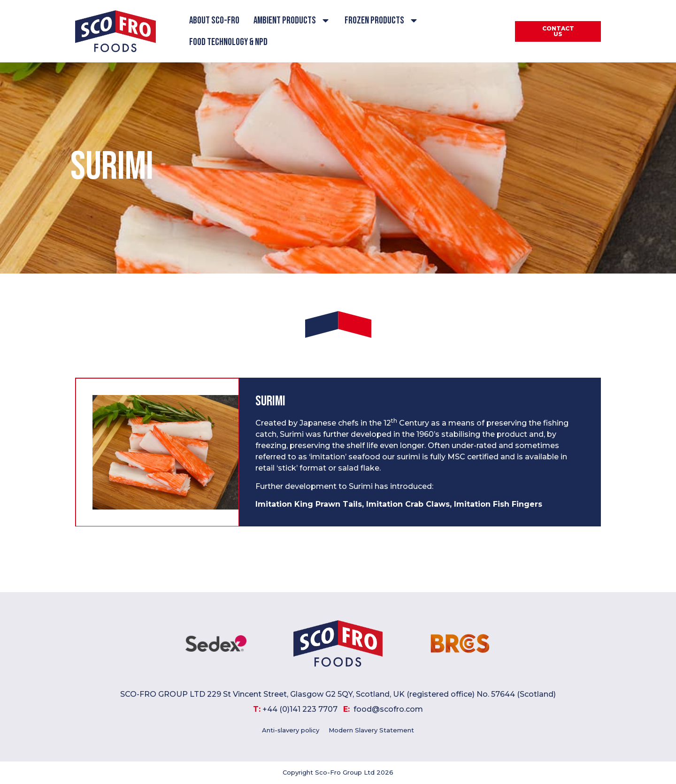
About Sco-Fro (214, 20)
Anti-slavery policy (291, 731)
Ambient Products (292, 20)
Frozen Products (382, 20)
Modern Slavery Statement (371, 731)
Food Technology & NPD (228, 42)
